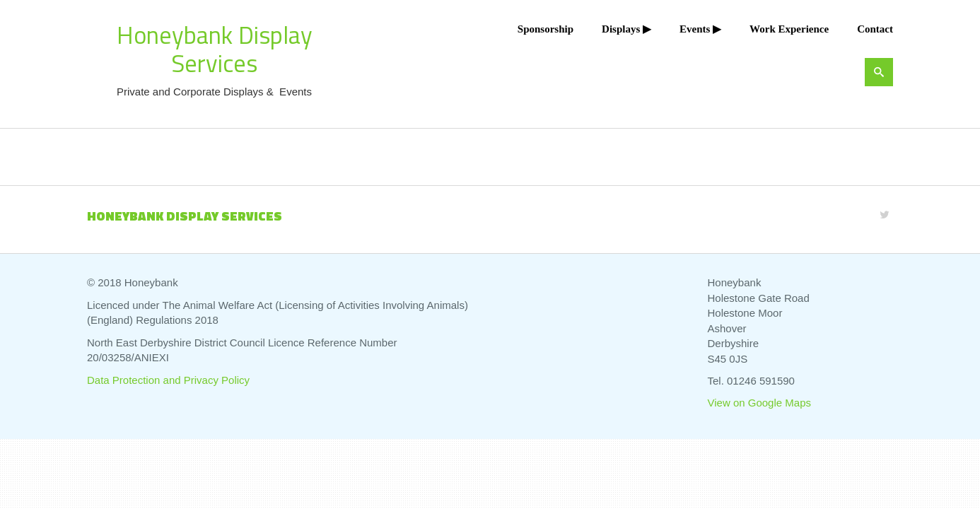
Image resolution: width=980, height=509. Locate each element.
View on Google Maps (759, 403)
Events (695, 29)
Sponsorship (546, 29)
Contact (875, 29)
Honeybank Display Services (215, 49)
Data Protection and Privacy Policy (168, 380)
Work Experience (789, 29)
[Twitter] (885, 215)
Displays (621, 29)
